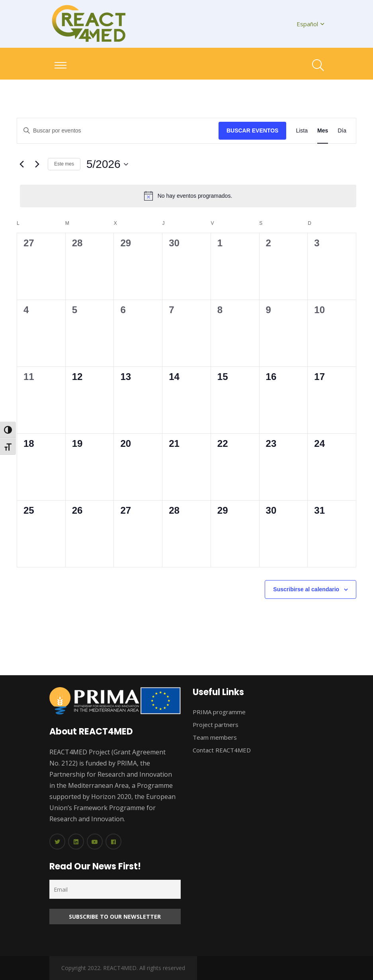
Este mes (64, 164)
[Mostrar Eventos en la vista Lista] (302, 131)
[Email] (115, 889)
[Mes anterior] (21, 164)
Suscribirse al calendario (306, 589)
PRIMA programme (219, 712)
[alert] (188, 196)
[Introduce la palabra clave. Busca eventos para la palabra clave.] (118, 131)
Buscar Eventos (252, 131)
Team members (215, 737)
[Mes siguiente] (37, 164)
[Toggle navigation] (61, 65)
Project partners (216, 725)
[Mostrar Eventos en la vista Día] (342, 131)
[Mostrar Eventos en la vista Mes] (323, 131)
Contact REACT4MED (222, 750)
